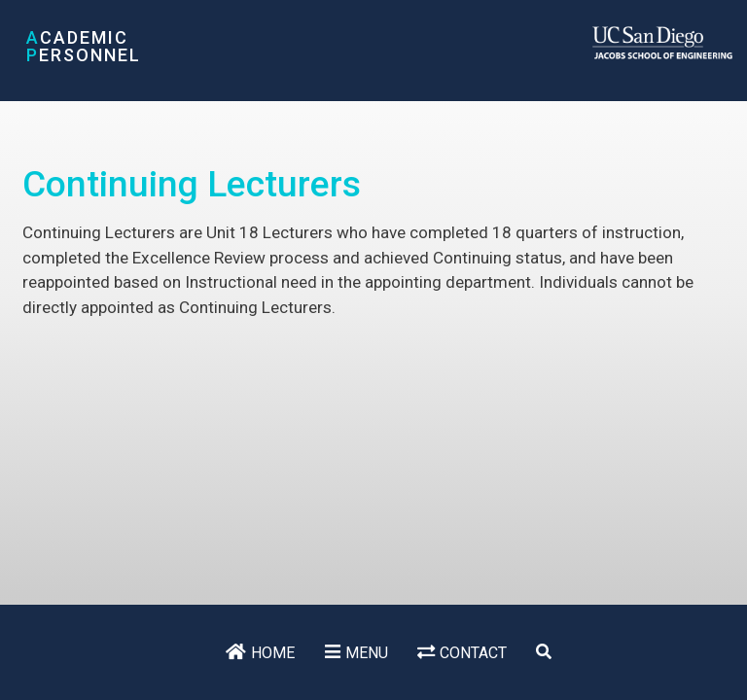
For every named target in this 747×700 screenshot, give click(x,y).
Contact (473, 653)
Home (273, 653)
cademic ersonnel (84, 46)
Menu (367, 653)
